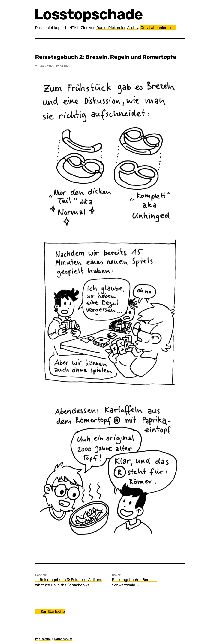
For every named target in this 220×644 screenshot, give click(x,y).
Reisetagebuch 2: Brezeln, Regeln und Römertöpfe (106, 57)
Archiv (133, 28)
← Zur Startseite (50, 611)
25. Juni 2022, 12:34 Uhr (52, 66)
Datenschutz (63, 639)
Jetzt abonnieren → (158, 28)
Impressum (43, 639)
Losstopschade (89, 14)
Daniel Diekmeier (111, 28)
